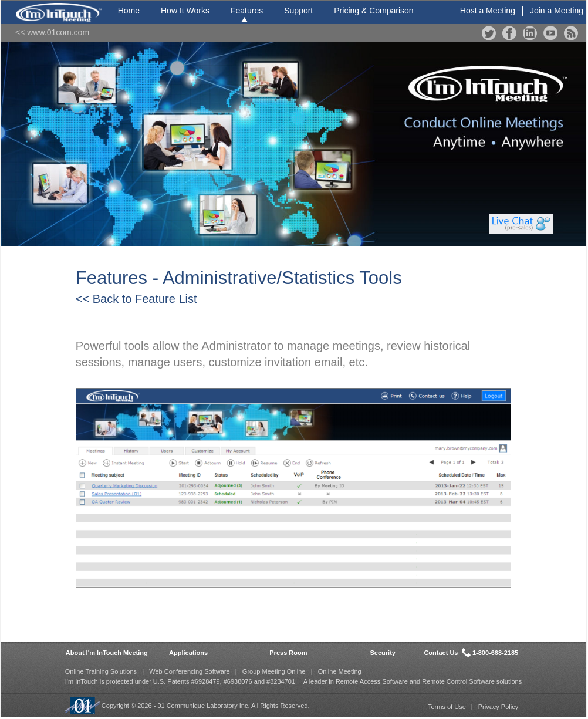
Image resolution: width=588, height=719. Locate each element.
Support (298, 11)
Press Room (288, 653)
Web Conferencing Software (189, 671)
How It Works (185, 11)
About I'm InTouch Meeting (107, 653)
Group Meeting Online (274, 671)
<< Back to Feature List (136, 299)
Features (247, 11)
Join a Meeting (557, 11)
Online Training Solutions (101, 671)
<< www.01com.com (52, 32)
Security (383, 653)
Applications (188, 653)
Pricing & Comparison (374, 11)
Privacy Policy (498, 707)
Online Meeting (340, 671)
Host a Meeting (488, 11)
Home (129, 11)
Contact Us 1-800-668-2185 (471, 652)
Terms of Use (447, 707)
